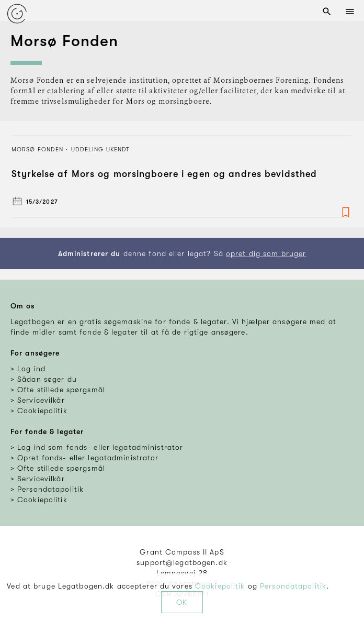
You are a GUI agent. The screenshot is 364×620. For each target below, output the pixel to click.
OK (182, 602)
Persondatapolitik (293, 586)
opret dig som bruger (266, 253)
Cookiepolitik (220, 586)
